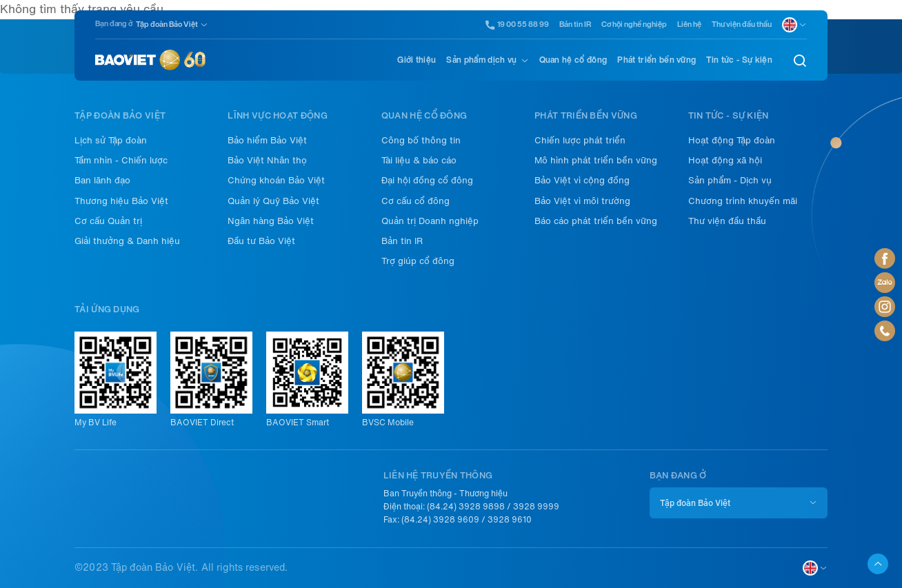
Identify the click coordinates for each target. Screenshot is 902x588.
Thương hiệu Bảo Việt (121, 201)
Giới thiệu (417, 60)
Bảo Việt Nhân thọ (267, 160)
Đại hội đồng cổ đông (427, 180)
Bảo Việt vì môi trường (582, 201)
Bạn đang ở (114, 24)
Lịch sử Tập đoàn (111, 140)
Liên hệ (689, 24)
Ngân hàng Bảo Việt (271, 221)
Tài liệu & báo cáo (419, 160)
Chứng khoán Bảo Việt (276, 180)
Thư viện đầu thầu (742, 24)
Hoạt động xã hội (725, 160)
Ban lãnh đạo (102, 180)
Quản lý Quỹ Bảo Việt (273, 201)
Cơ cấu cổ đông (415, 201)
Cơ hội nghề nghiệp (634, 24)
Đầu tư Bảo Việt (261, 241)
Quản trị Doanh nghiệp (430, 221)
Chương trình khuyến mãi (743, 201)
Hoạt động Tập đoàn (732, 140)
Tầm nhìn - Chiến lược (121, 160)
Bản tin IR (575, 24)
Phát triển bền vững (657, 60)
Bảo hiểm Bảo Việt (267, 140)
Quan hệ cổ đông (573, 60)
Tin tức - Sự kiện (739, 60)
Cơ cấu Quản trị (108, 221)
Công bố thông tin (421, 140)
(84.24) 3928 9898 (466, 507)
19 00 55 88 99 (518, 25)
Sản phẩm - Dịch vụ (730, 180)
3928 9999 (536, 507)
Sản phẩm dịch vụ (481, 60)
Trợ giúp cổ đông (418, 261)
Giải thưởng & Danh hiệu (127, 241)
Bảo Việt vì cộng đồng (582, 180)
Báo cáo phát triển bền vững (596, 221)
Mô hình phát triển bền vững (596, 160)
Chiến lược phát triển (580, 140)
